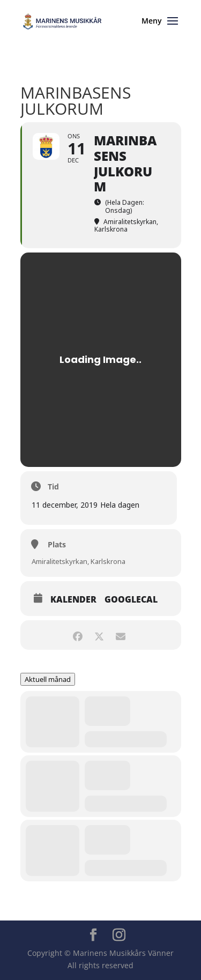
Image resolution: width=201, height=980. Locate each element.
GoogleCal (131, 599)
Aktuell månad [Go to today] (48, 679)
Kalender (73, 599)
